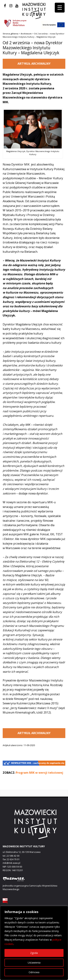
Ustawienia (34, 963)
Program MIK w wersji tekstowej (39, 773)
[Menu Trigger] (60, 8)
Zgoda (34, 953)
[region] (34, 943)
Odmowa (34, 972)
